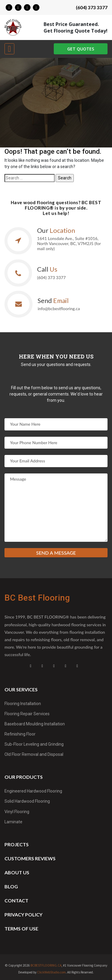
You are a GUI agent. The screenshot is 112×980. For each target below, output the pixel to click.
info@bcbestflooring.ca (59, 309)
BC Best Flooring (37, 598)
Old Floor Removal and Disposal (34, 754)
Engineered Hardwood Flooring (33, 791)
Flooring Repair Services (27, 714)
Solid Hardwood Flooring (27, 801)
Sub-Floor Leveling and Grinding (34, 744)
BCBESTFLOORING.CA (46, 965)
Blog (11, 886)
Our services (21, 689)
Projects (17, 844)
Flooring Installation (23, 704)
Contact (16, 900)
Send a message (56, 553)
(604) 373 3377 (92, 7)
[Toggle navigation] (9, 49)
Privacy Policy (23, 914)
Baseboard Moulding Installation (35, 724)
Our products (24, 777)
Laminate (13, 822)
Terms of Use (21, 929)
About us (17, 872)
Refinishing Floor (20, 734)
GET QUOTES (81, 49)
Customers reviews (30, 858)
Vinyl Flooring (17, 812)
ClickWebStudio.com (51, 972)
